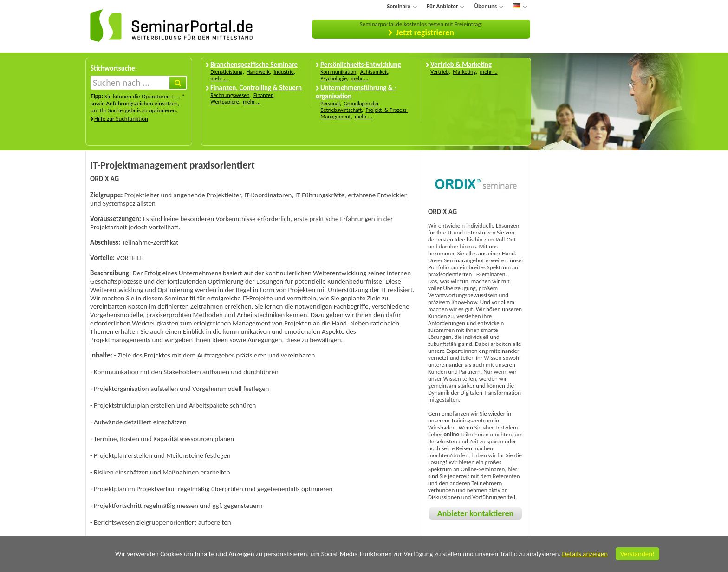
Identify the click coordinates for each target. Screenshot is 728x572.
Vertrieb (440, 72)
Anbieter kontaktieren (475, 513)
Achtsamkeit (374, 72)
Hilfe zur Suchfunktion (121, 119)
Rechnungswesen (230, 95)
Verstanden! (637, 554)
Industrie (283, 72)
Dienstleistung (226, 72)
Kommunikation (338, 72)
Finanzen (263, 95)
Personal (330, 104)
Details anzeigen (585, 554)
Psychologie (334, 78)
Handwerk (258, 72)
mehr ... (219, 78)
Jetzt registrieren (425, 32)
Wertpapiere (225, 102)
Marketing (464, 72)
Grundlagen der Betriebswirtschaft (350, 107)
